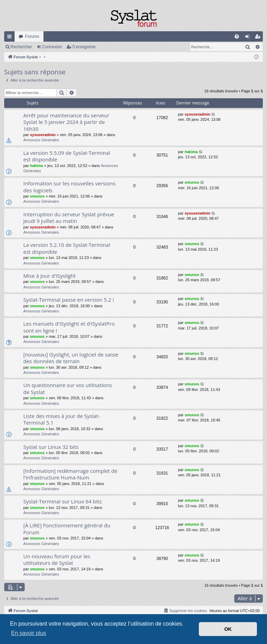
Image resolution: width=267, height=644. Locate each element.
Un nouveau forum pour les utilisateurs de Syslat (57, 559)
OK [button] (228, 629)
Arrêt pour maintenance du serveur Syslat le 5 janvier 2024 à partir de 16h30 (66, 122)
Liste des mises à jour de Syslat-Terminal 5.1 (62, 419)
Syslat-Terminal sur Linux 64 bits (63, 501)
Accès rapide (11, 38)
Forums (32, 36)
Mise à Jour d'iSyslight (50, 276)
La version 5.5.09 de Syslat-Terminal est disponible (67, 156)
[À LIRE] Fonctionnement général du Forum (67, 529)
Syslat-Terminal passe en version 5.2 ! (69, 300)
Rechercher (21, 47)
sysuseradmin (43, 135)
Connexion (52, 47)
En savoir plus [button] (29, 633)
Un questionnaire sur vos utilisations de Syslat (68, 388)
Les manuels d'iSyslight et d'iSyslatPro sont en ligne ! (69, 327)
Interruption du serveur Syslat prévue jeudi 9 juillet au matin (69, 218)
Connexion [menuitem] (249, 38)
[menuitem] (237, 36)
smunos (37, 196)
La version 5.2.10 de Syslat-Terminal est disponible (67, 248)
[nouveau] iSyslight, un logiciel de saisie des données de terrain (71, 358)
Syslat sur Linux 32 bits (51, 447)
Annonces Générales (41, 140)
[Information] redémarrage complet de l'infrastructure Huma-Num (70, 474)
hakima (37, 166)
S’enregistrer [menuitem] (259, 38)
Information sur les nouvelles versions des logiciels (69, 187)
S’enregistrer (84, 47)
